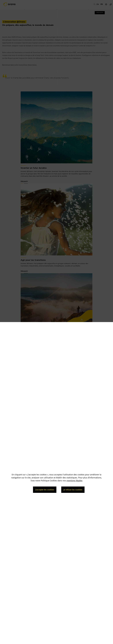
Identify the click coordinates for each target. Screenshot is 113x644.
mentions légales (74, 481)
